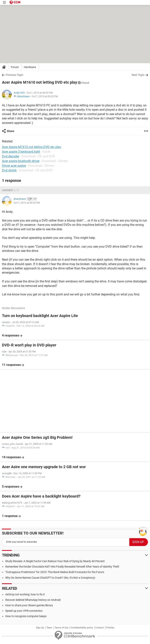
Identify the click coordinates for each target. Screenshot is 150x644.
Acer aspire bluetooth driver (21, 161)
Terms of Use (62, 628)
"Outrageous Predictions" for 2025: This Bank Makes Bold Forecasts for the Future (55, 572)
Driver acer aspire (14, 166)
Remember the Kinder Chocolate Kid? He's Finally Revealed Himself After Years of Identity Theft (62, 567)
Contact (100, 628)
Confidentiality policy (82, 628)
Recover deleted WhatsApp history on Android (33, 600)
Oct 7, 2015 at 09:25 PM (45, 96)
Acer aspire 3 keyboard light (21, 152)
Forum (15, 67)
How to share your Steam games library (29, 605)
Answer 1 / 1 (10, 190)
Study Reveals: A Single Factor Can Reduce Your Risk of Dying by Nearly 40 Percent (55, 561)
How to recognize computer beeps (26, 616)
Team (49, 628)
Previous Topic (14, 75)
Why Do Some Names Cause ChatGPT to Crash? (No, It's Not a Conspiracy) (50, 578)
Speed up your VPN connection (24, 611)
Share (11, 131)
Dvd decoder (11, 156)
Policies (110, 628)
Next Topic (138, 75)
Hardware (30, 67)
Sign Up (40, 628)
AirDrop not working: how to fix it (25, 594)
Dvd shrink (9, 170)
